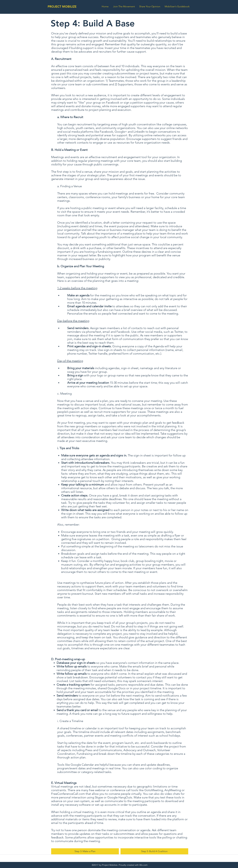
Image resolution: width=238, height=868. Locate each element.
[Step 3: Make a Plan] (85, 851)
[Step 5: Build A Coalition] (154, 851)
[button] (178, 7)
